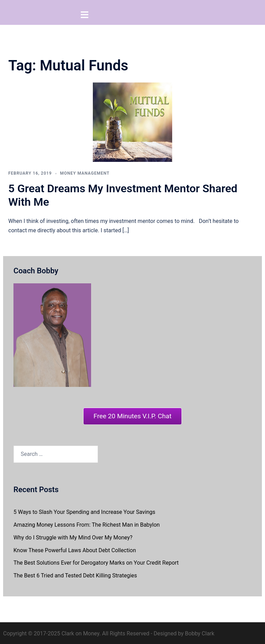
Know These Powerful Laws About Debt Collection (75, 549)
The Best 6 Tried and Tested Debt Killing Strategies (75, 574)
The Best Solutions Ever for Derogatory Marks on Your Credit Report (96, 562)
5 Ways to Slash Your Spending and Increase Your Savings (84, 511)
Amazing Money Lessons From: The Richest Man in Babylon (87, 523)
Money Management (85, 172)
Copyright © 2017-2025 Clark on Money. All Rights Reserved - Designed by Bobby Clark (109, 632)
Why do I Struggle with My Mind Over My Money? (73, 536)
